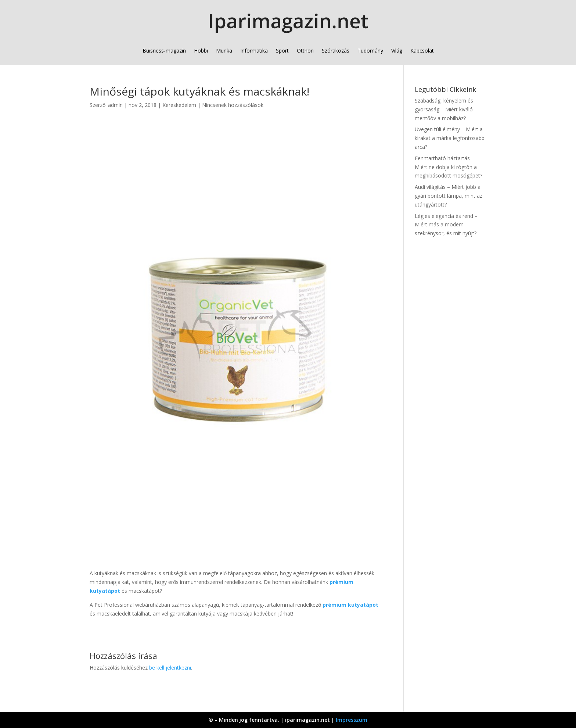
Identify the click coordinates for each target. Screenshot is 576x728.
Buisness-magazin (164, 51)
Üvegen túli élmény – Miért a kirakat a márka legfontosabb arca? (450, 138)
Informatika (254, 51)
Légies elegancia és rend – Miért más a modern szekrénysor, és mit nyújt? (446, 225)
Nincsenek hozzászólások (233, 105)
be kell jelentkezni (170, 668)
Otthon (305, 51)
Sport (282, 51)
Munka (224, 51)
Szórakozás (336, 51)
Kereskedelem (179, 105)
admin (115, 105)
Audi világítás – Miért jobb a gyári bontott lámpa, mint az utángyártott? (449, 196)
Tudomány (370, 51)
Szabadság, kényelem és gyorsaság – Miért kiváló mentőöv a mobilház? (444, 109)
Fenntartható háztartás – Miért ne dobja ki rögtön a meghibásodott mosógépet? (449, 167)
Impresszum (352, 720)
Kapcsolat (422, 51)
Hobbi (201, 51)
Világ (397, 51)
